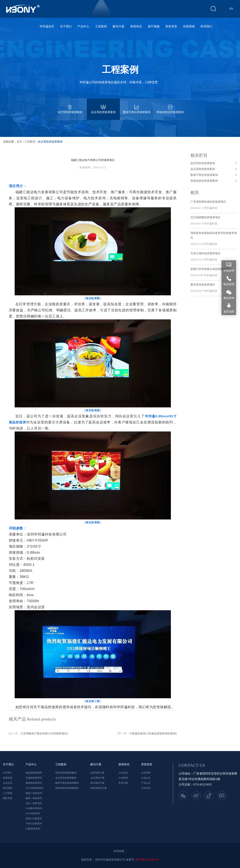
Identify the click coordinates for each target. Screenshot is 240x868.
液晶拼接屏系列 (34, 773)
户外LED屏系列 (34, 824)
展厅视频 (154, 26)
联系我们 (206, 26)
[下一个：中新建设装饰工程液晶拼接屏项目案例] (147, 734)
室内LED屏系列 (34, 819)
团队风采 (8, 798)
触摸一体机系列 (34, 798)
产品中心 (83, 26)
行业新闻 (123, 778)
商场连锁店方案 (99, 788)
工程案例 (101, 26)
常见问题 (123, 783)
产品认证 (146, 783)
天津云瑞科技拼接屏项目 (205, 253)
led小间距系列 (33, 813)
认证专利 (146, 788)
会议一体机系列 (34, 803)
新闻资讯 (136, 26)
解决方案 (119, 26)
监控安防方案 (97, 773)
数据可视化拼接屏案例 (137, 106)
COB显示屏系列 (34, 808)
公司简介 (8, 773)
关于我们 (66, 26)
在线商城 (189, 26)
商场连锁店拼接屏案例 (170, 106)
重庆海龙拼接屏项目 (203, 285)
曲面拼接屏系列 (34, 783)
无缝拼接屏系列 (34, 778)
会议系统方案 (97, 778)
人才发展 (8, 793)
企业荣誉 (146, 773)
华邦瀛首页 (47, 26)
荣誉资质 (171, 26)
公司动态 (123, 773)
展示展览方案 (97, 783)
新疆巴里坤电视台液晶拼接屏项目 (211, 269)
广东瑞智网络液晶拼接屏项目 (208, 202)
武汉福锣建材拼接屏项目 (205, 217)
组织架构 (8, 788)
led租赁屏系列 (33, 829)
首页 (19, 142)
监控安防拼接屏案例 (70, 106)
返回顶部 (229, 312)
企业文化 (8, 783)
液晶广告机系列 (34, 793)
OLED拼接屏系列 (35, 788)
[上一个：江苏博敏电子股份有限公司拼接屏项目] (38, 734)
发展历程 (8, 778)
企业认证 (146, 778)
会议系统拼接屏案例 (103, 106)
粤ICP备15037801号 (147, 860)
